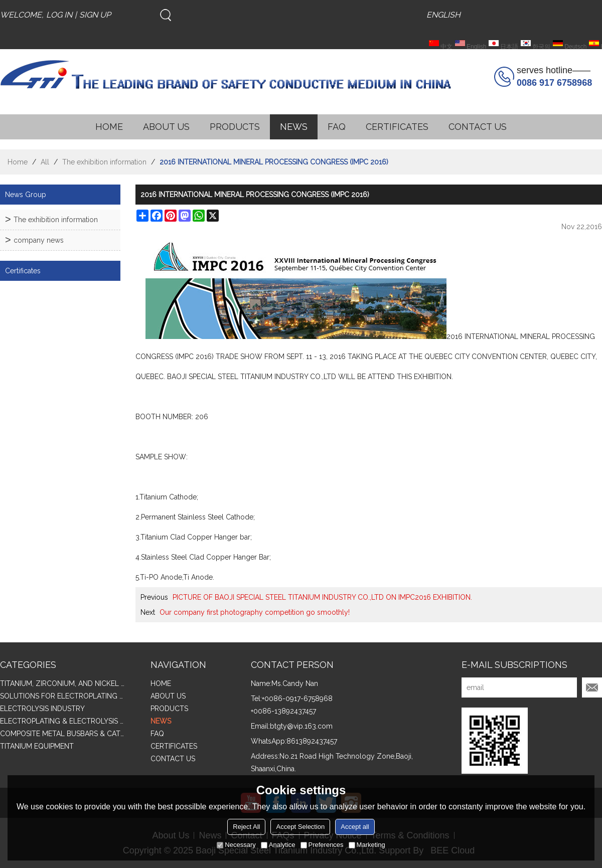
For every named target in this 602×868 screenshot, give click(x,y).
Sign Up (95, 15)
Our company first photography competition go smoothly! (255, 612)
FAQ (337, 127)
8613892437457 (312, 741)
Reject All (246, 827)
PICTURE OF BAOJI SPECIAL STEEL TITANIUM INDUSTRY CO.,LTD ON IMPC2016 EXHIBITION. (322, 597)
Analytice (278, 845)
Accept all (355, 827)
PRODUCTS (235, 127)
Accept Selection (300, 827)
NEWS (294, 127)
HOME (109, 127)
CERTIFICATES (397, 127)
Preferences (322, 845)
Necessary (236, 845)
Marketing (367, 845)
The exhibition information (104, 162)
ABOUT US (166, 127)
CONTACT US (478, 127)
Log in (59, 15)
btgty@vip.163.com (301, 726)
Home (18, 162)
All (45, 162)
